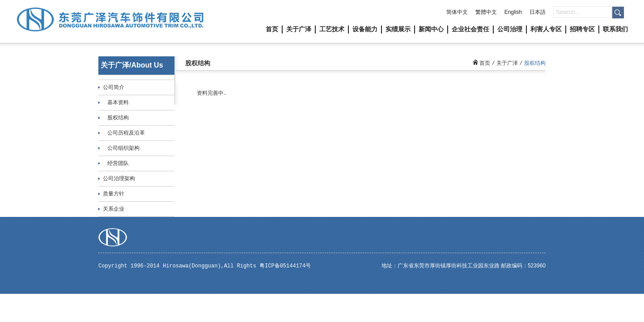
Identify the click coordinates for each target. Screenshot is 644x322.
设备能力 (365, 29)
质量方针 (114, 194)
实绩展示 (398, 29)
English (513, 12)
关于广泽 (299, 29)
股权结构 (118, 118)
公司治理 (510, 29)
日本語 (538, 12)
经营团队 (118, 163)
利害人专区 (546, 29)
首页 (272, 29)
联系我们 (615, 29)
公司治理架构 (119, 178)
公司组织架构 (123, 148)
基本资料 (118, 102)
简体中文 (457, 12)
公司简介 (114, 87)
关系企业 (114, 209)
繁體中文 (486, 12)
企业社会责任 (470, 29)
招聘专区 (582, 29)
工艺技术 (332, 29)
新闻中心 (431, 29)
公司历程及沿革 (126, 133)
